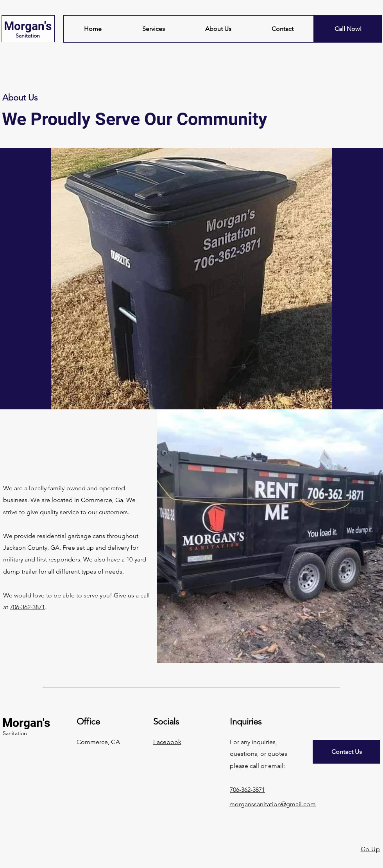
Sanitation (28, 36)
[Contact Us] (346, 752)
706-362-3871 (27, 607)
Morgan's (28, 26)
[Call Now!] (348, 29)
